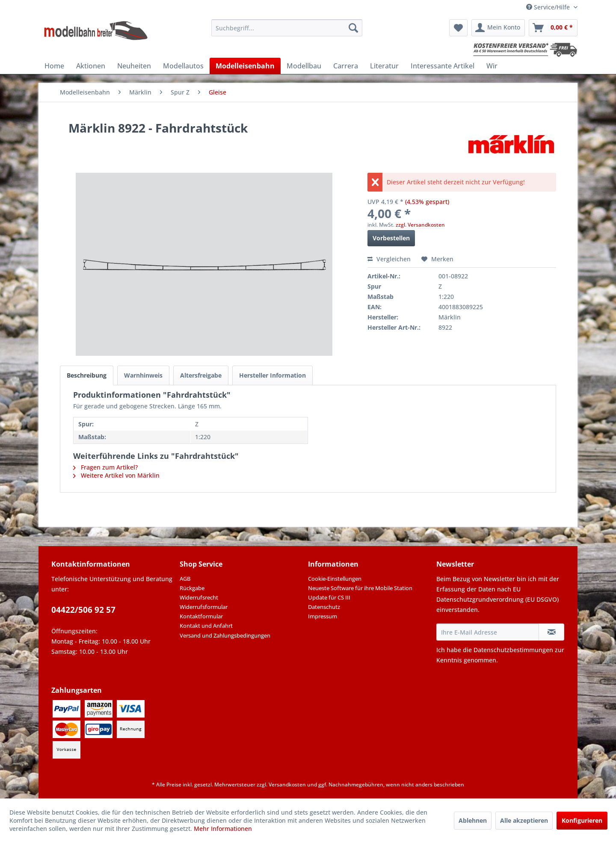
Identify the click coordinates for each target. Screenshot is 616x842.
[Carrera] (346, 66)
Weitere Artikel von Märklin (116, 475)
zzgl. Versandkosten (420, 225)
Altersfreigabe (201, 375)
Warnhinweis (143, 375)
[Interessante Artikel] (443, 66)
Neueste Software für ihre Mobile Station (360, 588)
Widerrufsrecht (199, 597)
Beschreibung (87, 375)
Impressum (323, 616)
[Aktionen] (91, 66)
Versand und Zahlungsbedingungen (225, 635)
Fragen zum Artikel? (105, 467)
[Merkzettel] (458, 28)
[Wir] (492, 66)
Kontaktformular (201, 616)
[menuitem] (287, 28)
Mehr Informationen (223, 829)
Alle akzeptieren (524, 820)
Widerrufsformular (204, 607)
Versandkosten (287, 784)
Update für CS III (329, 597)
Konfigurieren (582, 820)
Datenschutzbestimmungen (513, 650)
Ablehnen (473, 820)
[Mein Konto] (498, 28)
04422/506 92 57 (83, 610)
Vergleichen (389, 259)
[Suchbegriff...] (287, 28)
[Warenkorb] (553, 28)
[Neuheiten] (134, 66)
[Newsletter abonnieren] (551, 632)
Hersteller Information (272, 375)
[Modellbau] (304, 66)
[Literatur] (384, 66)
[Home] (54, 66)
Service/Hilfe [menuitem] (549, 7)
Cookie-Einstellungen (335, 579)
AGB (185, 579)
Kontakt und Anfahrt (206, 626)
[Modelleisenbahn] (245, 66)
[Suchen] (353, 28)
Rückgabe (192, 588)
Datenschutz (324, 607)
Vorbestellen (391, 238)
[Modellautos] (183, 66)
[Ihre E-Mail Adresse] (488, 632)
